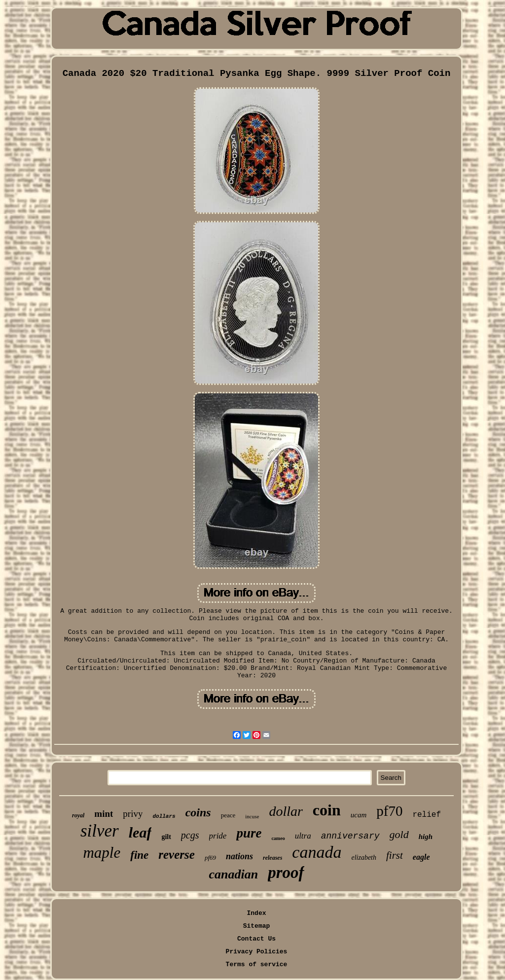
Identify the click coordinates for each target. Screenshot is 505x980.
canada (317, 852)
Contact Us (256, 939)
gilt (166, 837)
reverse (177, 855)
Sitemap (257, 926)
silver (100, 831)
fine (139, 855)
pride (218, 836)
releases (272, 858)
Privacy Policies (257, 952)
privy (133, 814)
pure (249, 833)
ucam (359, 815)
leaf (140, 832)
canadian (233, 874)
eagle (421, 857)
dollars (164, 816)
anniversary (350, 836)
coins (198, 812)
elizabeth (364, 857)
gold (399, 834)
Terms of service (257, 964)
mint (104, 814)
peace (228, 815)
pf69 (210, 857)
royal (78, 815)
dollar (286, 811)
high (426, 837)
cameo (278, 838)
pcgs (190, 835)
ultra (303, 836)
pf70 (389, 811)
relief (427, 815)
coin (327, 810)
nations (239, 856)
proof (286, 873)
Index (256, 913)
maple (102, 853)
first (395, 855)
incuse (252, 816)
